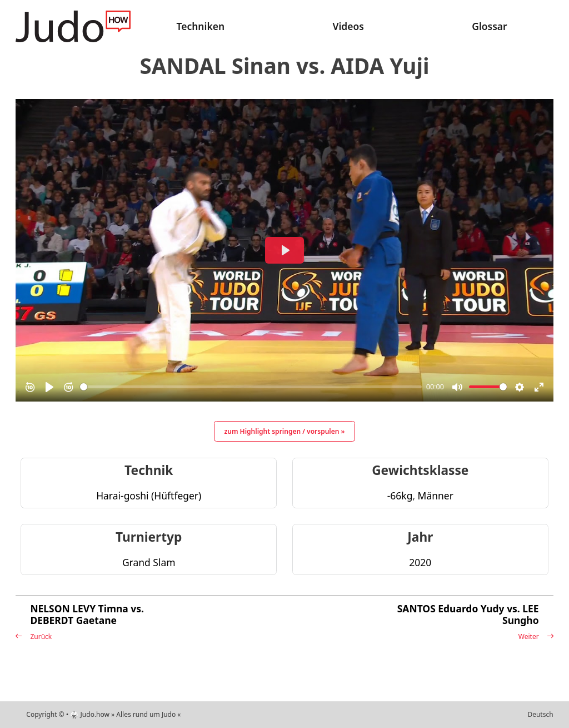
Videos (348, 26)
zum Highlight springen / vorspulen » (285, 431)
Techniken (201, 26)
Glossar (489, 26)
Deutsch (540, 714)
